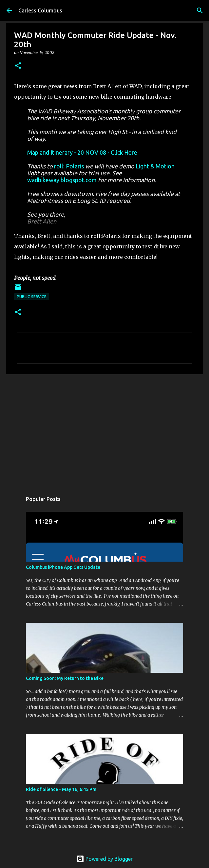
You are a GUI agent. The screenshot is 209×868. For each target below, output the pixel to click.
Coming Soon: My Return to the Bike (65, 678)
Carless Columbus (40, 10)
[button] (18, 66)
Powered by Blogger (104, 859)
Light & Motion (155, 166)
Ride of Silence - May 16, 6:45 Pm (61, 789)
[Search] (200, 10)
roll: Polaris (69, 166)
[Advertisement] (104, 430)
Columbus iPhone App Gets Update (63, 567)
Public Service (32, 297)
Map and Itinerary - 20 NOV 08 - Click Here (82, 152)
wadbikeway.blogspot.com (62, 180)
